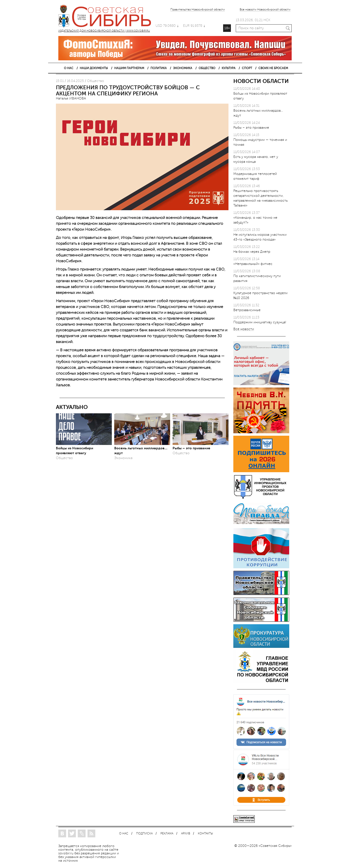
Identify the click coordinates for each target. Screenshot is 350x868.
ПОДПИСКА (144, 834)
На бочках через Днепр (252, 252)
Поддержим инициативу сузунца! (260, 322)
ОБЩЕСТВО (207, 68)
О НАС (69, 68)
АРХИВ (186, 834)
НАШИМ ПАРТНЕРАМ (129, 68)
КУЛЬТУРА (229, 68)
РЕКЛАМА (167, 834)
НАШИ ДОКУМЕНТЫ (94, 68)
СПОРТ (247, 68)
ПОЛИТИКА (159, 68)
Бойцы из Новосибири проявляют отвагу (74, 451)
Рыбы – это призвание (191, 448)
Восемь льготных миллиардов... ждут (141, 451)
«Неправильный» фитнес (253, 264)
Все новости (244, 329)
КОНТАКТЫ (205, 834)
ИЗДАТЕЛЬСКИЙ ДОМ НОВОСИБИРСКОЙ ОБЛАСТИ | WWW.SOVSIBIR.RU (107, 17)
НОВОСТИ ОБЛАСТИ (261, 81)
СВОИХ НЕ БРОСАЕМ (273, 68)
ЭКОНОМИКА (183, 68)
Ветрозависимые (247, 310)
